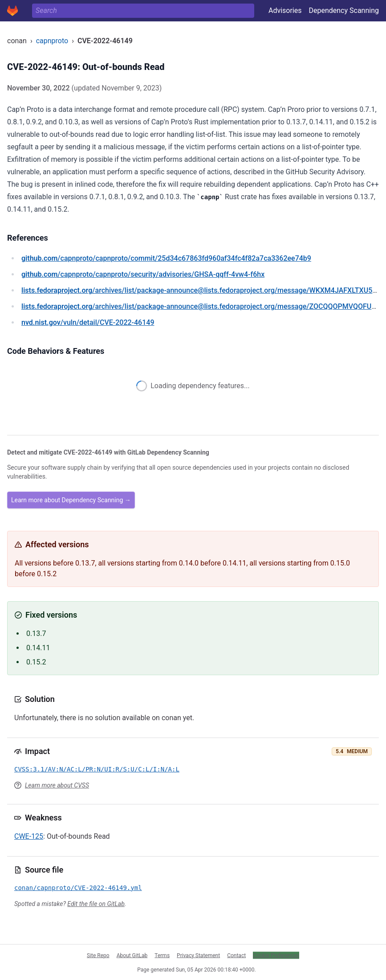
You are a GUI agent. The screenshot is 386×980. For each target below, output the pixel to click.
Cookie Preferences (276, 955)
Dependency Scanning (344, 10)
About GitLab (132, 955)
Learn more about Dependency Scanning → (71, 500)
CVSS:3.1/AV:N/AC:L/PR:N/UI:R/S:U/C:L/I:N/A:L (97, 769)
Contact (236, 955)
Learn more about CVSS (57, 785)
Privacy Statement (198, 955)
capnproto (52, 41)
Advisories (285, 10)
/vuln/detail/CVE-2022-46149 (88, 322)
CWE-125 (29, 836)
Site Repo (98, 955)
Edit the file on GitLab (96, 904)
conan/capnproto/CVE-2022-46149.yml (78, 888)
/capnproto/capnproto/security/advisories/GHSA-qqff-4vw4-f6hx (143, 274)
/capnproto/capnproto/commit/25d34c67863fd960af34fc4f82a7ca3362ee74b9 (166, 258)
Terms (162, 955)
